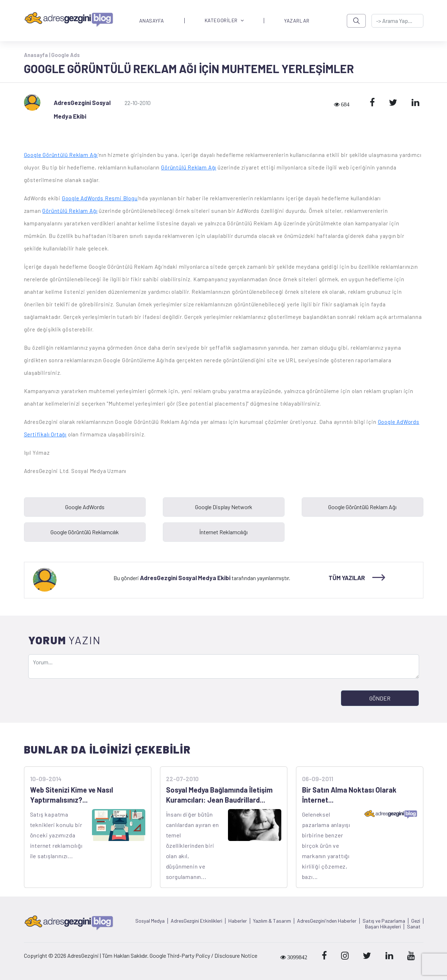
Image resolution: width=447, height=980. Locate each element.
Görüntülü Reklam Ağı (189, 167)
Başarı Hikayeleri (383, 927)
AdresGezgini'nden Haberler (327, 921)
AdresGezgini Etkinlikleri (196, 921)
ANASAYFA (152, 21)
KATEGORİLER (224, 21)
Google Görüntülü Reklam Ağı (61, 155)
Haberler (238, 921)
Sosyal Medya (150, 921)
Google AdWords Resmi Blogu (100, 198)
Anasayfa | (38, 55)
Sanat (414, 927)
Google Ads (65, 55)
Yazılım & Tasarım (272, 921)
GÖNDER (380, 698)
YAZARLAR (297, 21)
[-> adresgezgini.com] (397, 21)
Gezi (416, 921)
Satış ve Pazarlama (384, 921)
